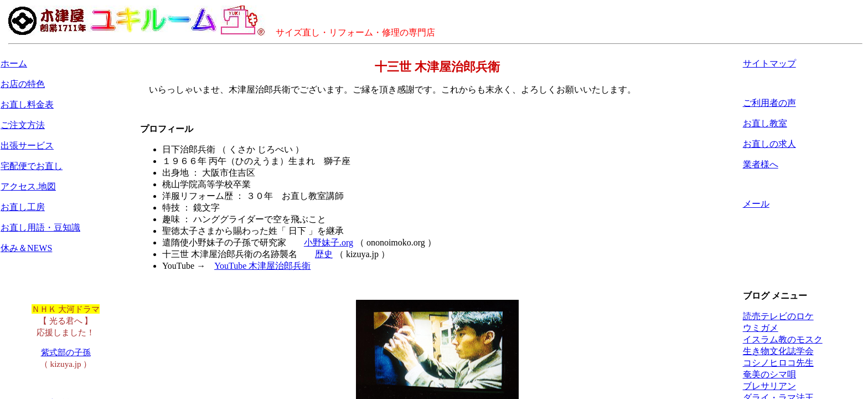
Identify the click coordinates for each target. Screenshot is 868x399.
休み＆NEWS (26, 248)
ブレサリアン (769, 386)
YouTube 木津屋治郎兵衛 (262, 266)
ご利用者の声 (769, 103)
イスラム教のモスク (783, 339)
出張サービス (27, 145)
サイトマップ (769, 63)
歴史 (324, 254)
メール (756, 204)
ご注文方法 (23, 125)
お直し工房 (23, 207)
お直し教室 (765, 123)
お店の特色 (23, 84)
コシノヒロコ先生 (778, 363)
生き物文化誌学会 (778, 351)
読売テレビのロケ (778, 316)
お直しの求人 (769, 144)
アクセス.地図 (28, 186)
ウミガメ (761, 328)
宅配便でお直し (32, 166)
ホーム (14, 63)
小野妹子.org (329, 242)
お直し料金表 (27, 104)
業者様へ (761, 164)
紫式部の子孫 (66, 352)
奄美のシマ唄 (769, 374)
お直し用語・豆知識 (40, 227)
